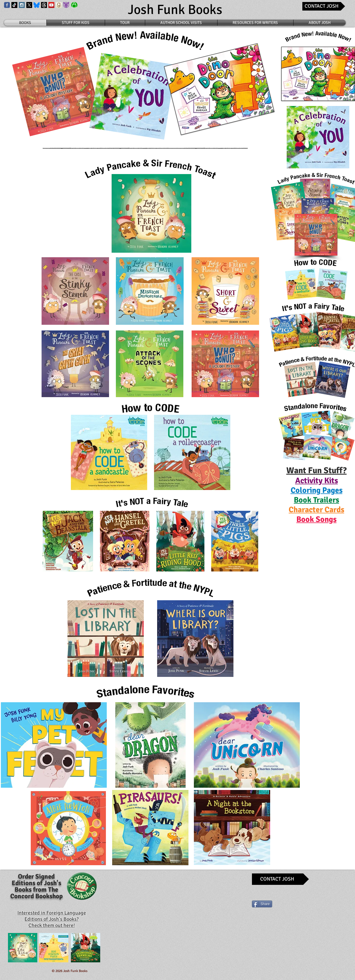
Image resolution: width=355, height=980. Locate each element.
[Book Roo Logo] (66, 5)
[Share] (262, 904)
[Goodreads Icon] (59, 5)
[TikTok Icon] (14, 5)
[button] (317, 481)
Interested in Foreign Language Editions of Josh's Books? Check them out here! (52, 919)
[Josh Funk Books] (175, 10)
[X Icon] (29, 5)
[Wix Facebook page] (7, 5)
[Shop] (74, 5)
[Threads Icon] (44, 5)
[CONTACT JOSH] (324, 6)
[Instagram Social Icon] (22, 5)
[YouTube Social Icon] (51, 5)
